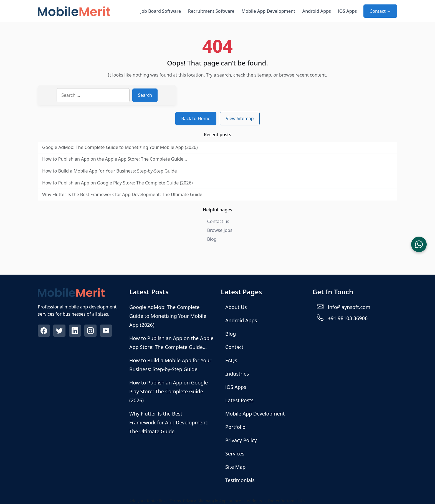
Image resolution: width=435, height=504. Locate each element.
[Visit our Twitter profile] (60, 331)
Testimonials (240, 480)
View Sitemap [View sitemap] (240, 118)
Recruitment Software (211, 11)
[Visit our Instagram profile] (91, 331)
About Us (236, 307)
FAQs (231, 360)
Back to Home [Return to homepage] (196, 118)
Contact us (218, 221)
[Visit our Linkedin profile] (75, 331)
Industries (237, 374)
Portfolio (235, 427)
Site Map (235, 467)
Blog (212, 239)
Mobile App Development (269, 11)
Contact (234, 347)
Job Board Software (161, 11)
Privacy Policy (241, 440)
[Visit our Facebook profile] (44, 331)
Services (235, 454)
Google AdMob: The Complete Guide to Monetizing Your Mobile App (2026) (120, 147)
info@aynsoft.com (349, 307)
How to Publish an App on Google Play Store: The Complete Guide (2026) (117, 183)
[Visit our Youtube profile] (107, 331)
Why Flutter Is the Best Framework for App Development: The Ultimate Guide (122, 194)
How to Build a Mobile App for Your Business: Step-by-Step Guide (110, 171)
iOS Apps (347, 11)
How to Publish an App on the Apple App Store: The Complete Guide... (115, 159)
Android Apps (317, 11)
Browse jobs (220, 230)
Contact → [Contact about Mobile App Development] (380, 11)
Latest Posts (239, 400)
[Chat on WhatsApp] (419, 244)
